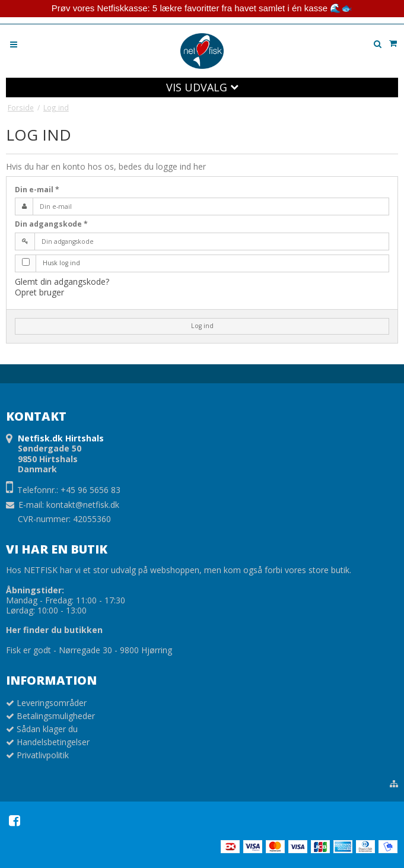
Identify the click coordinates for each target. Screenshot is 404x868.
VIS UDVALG (202, 87)
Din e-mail (37, 190)
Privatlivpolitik (43, 755)
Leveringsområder (52, 703)
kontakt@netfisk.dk (83, 505)
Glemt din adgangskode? (62, 282)
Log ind (202, 326)
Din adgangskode (51, 224)
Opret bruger (39, 292)
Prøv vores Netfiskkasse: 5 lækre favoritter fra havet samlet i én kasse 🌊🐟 (202, 8)
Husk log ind (61, 263)
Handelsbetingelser (53, 742)
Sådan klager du (47, 729)
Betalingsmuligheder (56, 716)
